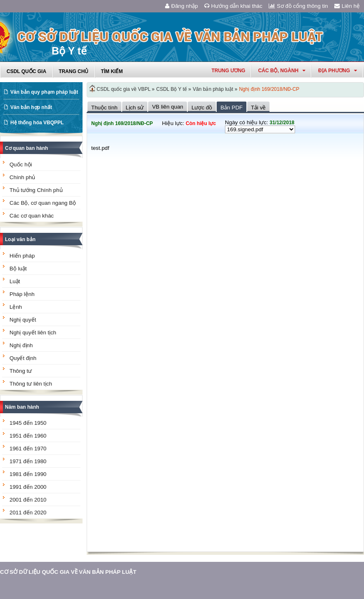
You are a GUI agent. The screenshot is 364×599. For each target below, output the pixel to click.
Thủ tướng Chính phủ (36, 190)
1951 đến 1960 (28, 436)
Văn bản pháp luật (213, 89)
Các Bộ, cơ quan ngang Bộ (43, 203)
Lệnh (16, 307)
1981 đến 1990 (28, 474)
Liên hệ (347, 6)
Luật (15, 281)
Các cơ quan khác (32, 216)
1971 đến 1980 (28, 461)
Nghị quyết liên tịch (33, 333)
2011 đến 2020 (28, 513)
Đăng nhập (182, 6)
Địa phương (338, 71)
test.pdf (100, 148)
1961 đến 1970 (28, 449)
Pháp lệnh (22, 294)
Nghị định (21, 345)
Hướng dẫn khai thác (233, 6)
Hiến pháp (22, 256)
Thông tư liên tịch (31, 384)
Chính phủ (22, 177)
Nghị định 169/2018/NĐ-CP (269, 89)
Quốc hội (21, 165)
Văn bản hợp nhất (31, 107)
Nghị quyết (23, 320)
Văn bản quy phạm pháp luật (44, 92)
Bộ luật (18, 269)
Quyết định (23, 358)
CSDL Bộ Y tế (172, 89)
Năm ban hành (22, 407)
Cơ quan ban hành (26, 148)
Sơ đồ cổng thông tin (298, 6)
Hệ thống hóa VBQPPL (37, 123)
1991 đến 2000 (28, 487)
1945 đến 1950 (28, 423)
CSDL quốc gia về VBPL (124, 89)
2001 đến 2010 (28, 500)
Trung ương (228, 71)
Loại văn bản (20, 239)
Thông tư (21, 371)
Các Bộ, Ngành (282, 71)
